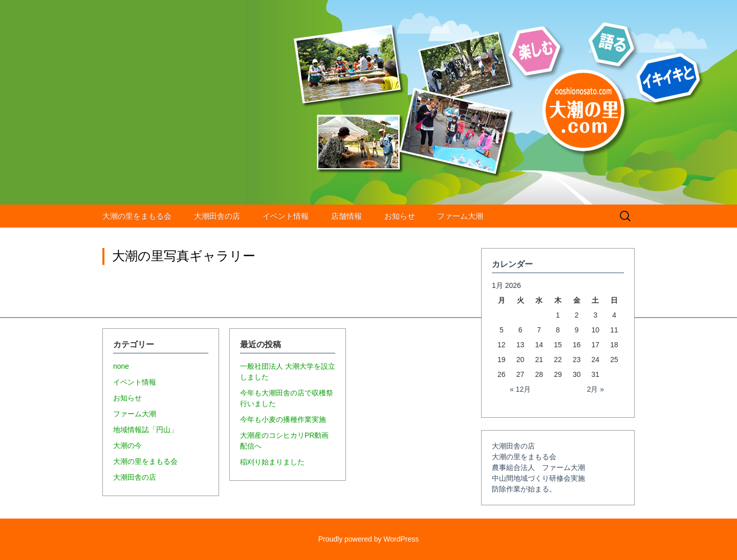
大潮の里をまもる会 (137, 216)
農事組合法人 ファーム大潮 (538, 467)
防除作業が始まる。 (524, 489)
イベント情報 (286, 216)
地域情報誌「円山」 (145, 430)
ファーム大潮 (460, 216)
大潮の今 (127, 445)
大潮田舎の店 (217, 216)
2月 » (595, 389)
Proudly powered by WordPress (369, 539)
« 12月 (520, 389)
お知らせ (400, 216)
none (121, 366)
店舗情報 (346, 216)
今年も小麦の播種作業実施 (283, 419)
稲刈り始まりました (272, 462)
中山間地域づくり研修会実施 (538, 478)
